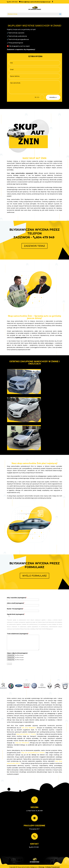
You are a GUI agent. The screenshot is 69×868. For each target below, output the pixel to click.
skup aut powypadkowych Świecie (33, 753)
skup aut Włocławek (22, 743)
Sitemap (41, 867)
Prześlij (53, 97)
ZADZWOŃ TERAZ (34, 246)
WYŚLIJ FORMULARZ (34, 576)
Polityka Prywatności (53, 867)
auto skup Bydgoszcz (29, 728)
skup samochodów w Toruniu (26, 734)
